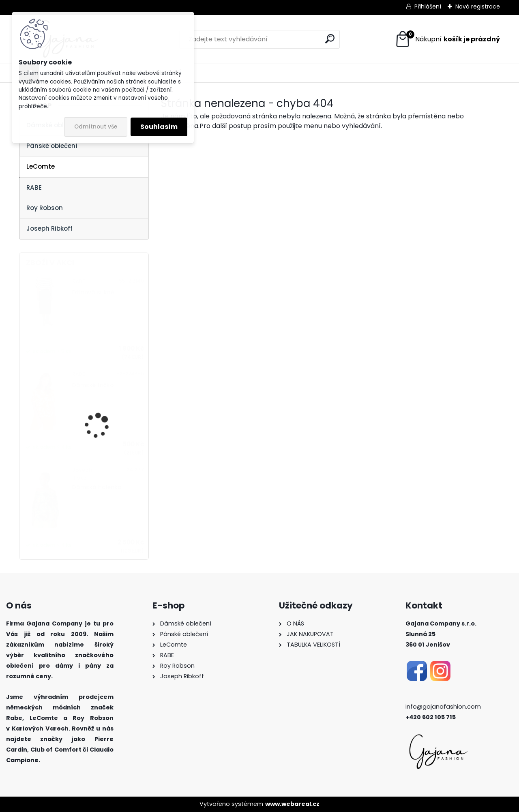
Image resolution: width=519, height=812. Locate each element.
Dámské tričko (93, 385)
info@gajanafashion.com (443, 707)
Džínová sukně (93, 292)
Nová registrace (478, 6)
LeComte (41, 166)
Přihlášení (428, 6)
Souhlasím (159, 127)
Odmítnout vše (96, 127)
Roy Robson (45, 208)
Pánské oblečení (52, 146)
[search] (330, 39)
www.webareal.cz (292, 804)
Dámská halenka (97, 487)
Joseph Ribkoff (49, 228)
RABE (34, 187)
